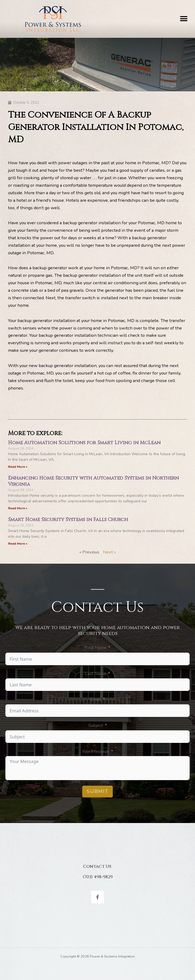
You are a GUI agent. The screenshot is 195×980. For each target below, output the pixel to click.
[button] (184, 19)
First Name (96, 648)
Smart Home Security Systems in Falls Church (68, 520)
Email (96, 699)
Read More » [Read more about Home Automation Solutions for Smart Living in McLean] (18, 467)
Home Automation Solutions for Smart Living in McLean (84, 443)
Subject (96, 725)
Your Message (96, 751)
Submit (98, 791)
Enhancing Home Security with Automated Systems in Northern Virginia (93, 481)
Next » (109, 552)
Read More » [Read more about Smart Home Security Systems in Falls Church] (18, 544)
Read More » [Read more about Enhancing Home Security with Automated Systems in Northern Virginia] (18, 508)
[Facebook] (98, 897)
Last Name (96, 674)
